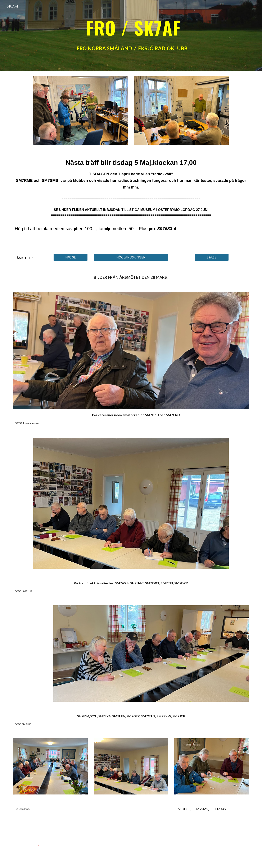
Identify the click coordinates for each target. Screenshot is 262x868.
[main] (131, 36)
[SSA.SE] (212, 257)
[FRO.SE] (71, 257)
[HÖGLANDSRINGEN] (131, 257)
